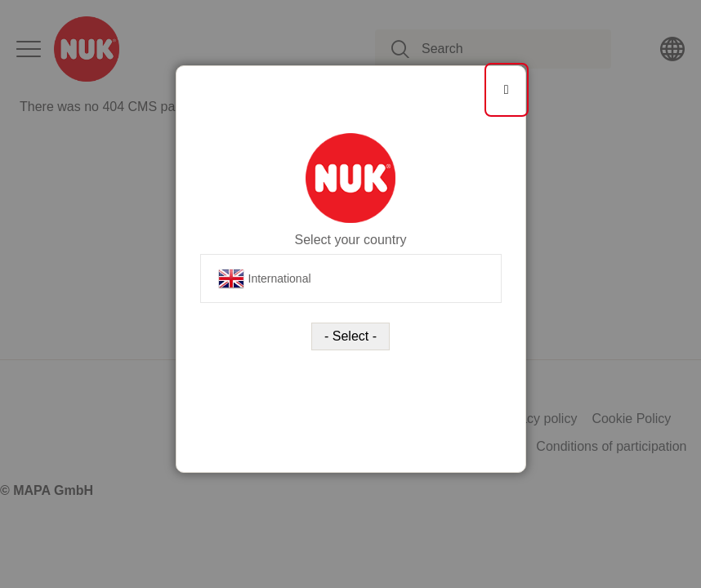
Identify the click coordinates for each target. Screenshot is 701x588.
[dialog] (350, 294)
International (265, 278)
